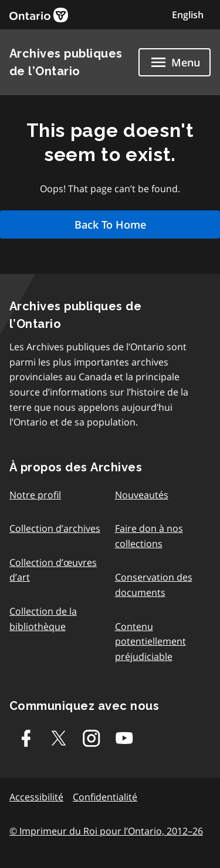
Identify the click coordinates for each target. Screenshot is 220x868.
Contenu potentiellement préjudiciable (150, 641)
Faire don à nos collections (149, 536)
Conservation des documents (154, 585)
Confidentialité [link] (105, 797)
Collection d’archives (55, 528)
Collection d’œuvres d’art (53, 570)
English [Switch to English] (188, 15)
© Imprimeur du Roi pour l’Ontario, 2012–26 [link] (106, 831)
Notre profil (35, 495)
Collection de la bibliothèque (43, 619)
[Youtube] (124, 738)
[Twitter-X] (59, 738)
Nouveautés (142, 495)
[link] (39, 15)
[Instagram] (92, 738)
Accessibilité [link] (36, 797)
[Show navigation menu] (175, 62)
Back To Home (110, 224)
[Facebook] (26, 738)
